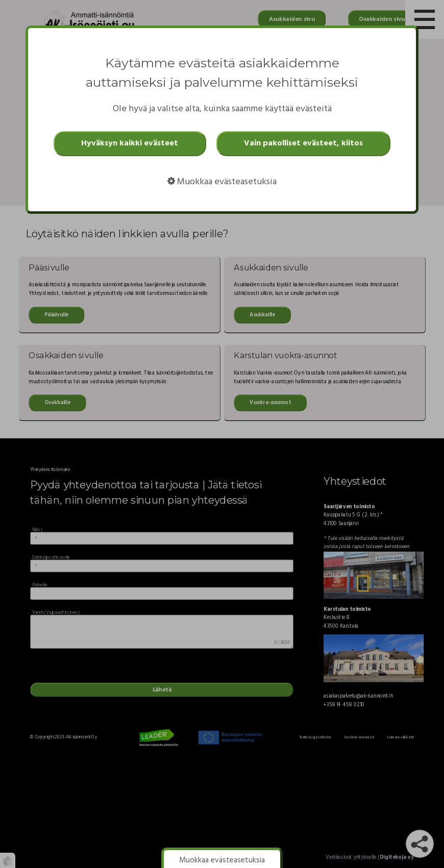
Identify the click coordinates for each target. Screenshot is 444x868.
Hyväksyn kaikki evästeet (130, 143)
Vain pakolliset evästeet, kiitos (303, 143)
